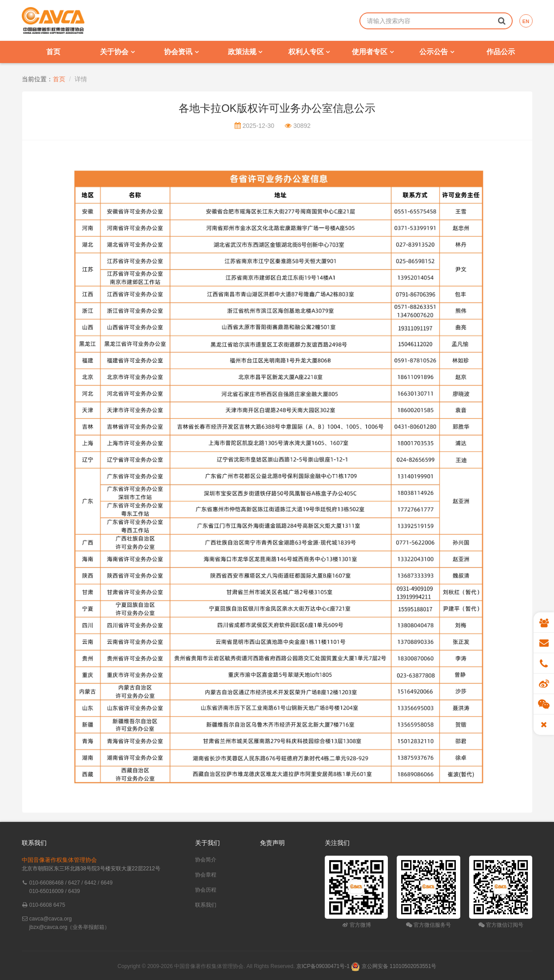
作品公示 (501, 52)
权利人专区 (309, 52)
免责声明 (272, 843)
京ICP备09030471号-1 (323, 966)
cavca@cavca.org (51, 919)
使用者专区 (373, 52)
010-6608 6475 (47, 905)
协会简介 (206, 860)
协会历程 (206, 890)
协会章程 (206, 875)
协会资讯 (181, 52)
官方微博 (357, 925)
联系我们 (206, 905)
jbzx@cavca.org (48, 927)
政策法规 (245, 52)
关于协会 (117, 52)
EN (526, 21)
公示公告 (436, 52)
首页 (53, 52)
